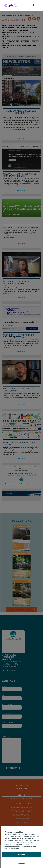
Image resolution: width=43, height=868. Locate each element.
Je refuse (21, 863)
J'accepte (21, 855)
